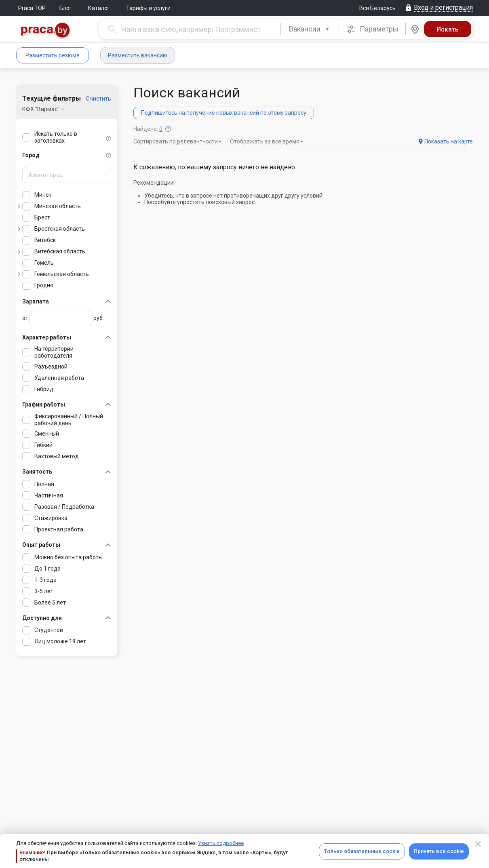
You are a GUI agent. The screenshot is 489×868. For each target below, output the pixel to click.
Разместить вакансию (138, 55)
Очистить (98, 99)
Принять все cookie (439, 851)
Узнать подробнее (221, 843)
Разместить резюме (53, 55)
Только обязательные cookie (362, 851)
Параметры (372, 29)
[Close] (478, 844)
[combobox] (310, 29)
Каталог (99, 8)
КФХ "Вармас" (41, 109)
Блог (66, 8)
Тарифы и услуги (148, 8)
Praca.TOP (32, 8)
